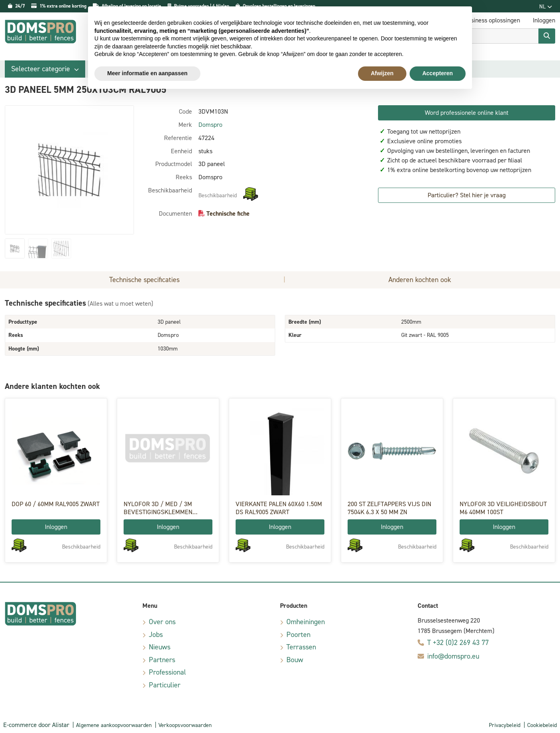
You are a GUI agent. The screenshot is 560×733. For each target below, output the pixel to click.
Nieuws (160, 647)
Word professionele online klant (467, 113)
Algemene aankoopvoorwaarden (114, 725)
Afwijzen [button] (382, 73)
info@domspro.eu (453, 656)
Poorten (298, 635)
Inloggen (56, 527)
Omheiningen (306, 622)
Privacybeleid (505, 725)
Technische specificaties (144, 280)
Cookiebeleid (542, 725)
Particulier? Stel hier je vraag (467, 195)
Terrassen (301, 647)
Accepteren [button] (438, 73)
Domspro (210, 125)
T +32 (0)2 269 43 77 (458, 643)
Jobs (156, 635)
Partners (162, 660)
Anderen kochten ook (420, 280)
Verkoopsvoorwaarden (185, 725)
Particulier (165, 685)
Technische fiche (228, 213)
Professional (167, 672)
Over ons (162, 622)
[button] (45, 69)
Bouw (295, 660)
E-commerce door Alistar (36, 725)
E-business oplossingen (489, 20)
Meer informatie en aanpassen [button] (147, 73)
